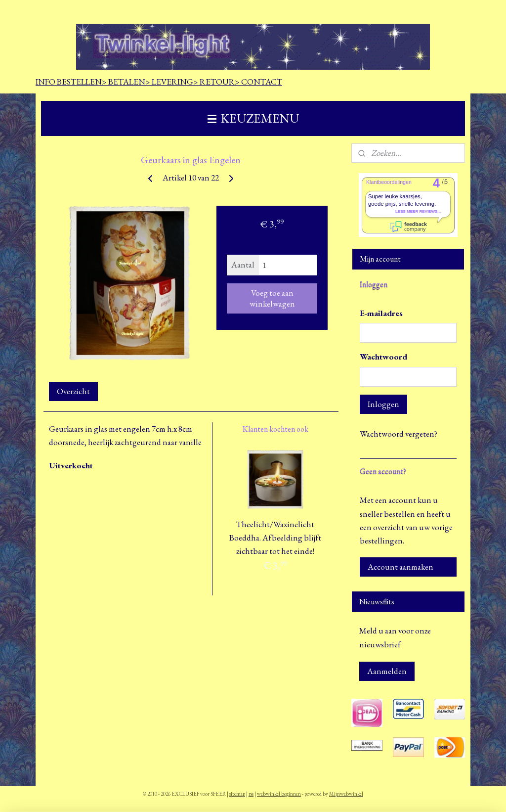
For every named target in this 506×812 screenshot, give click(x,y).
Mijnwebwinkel (346, 794)
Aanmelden (387, 671)
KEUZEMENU (253, 118)
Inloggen (383, 404)
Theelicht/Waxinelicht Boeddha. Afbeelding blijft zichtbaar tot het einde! (275, 538)
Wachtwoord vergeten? (399, 434)
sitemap (237, 794)
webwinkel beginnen (279, 794)
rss (251, 794)
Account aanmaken (401, 567)
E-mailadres (381, 313)
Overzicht (73, 391)
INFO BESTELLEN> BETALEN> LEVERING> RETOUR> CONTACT (159, 82)
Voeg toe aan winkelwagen (272, 298)
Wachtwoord (383, 357)
